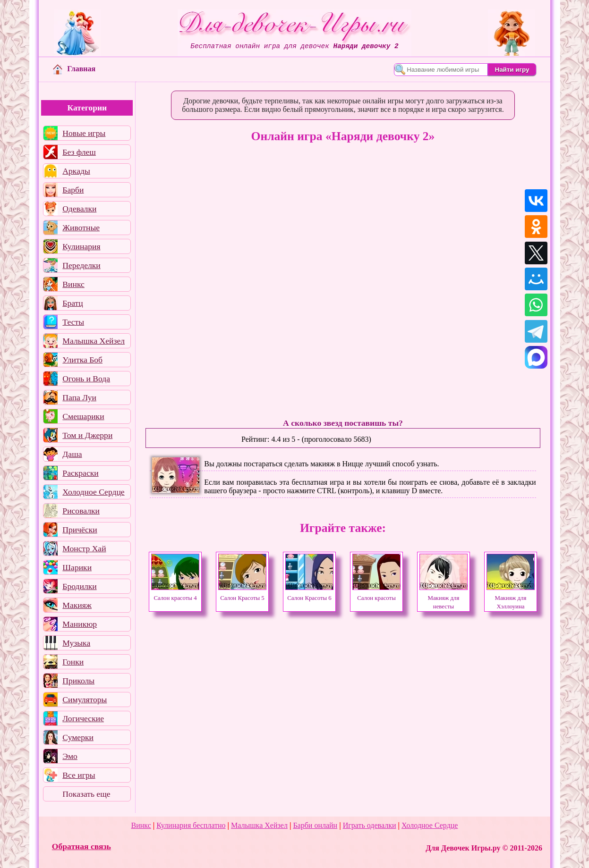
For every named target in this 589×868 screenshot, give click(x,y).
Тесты (73, 322)
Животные (81, 228)
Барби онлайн (315, 825)
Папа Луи (79, 397)
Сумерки (78, 737)
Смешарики (83, 416)
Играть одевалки (370, 825)
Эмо (70, 756)
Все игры (79, 775)
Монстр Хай (84, 548)
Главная (74, 69)
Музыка (76, 643)
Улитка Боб (82, 360)
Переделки (81, 265)
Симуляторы (85, 699)
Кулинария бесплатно (191, 825)
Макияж (77, 605)
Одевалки (79, 209)
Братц (73, 303)
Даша (72, 454)
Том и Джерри (87, 435)
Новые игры (84, 133)
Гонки (73, 662)
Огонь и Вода (86, 379)
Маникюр (80, 624)
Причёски (80, 530)
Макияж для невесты (444, 598)
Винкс (73, 284)
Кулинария (81, 246)
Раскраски (80, 473)
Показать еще (86, 794)
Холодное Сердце (93, 492)
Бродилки (79, 586)
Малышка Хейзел (94, 341)
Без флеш (79, 152)
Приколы (78, 681)
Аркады (76, 171)
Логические (83, 718)
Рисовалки (81, 511)
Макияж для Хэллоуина (511, 598)
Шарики (77, 567)
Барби (73, 190)
